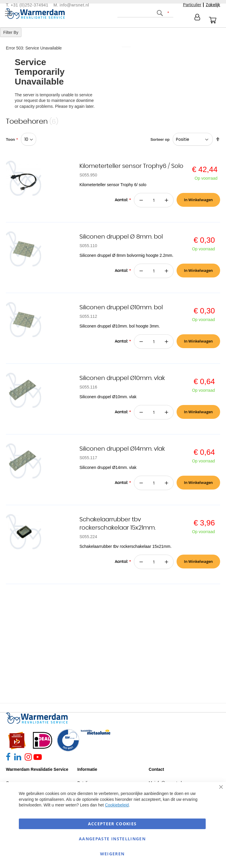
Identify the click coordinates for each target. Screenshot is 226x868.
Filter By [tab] (11, 32)
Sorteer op (160, 139)
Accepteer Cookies (112, 824)
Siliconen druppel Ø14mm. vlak (122, 449)
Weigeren (112, 854)
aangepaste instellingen (112, 839)
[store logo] (35, 14)
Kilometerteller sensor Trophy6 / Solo (131, 166)
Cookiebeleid (117, 805)
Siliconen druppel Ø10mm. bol (121, 307)
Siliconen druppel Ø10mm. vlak (122, 378)
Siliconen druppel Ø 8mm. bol (121, 237)
